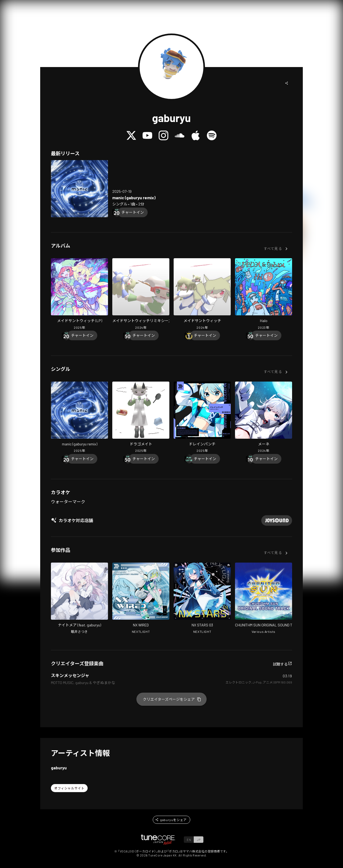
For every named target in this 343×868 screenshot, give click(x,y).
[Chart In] (133, 212)
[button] (287, 83)
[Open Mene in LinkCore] (264, 418)
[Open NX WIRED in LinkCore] (141, 599)
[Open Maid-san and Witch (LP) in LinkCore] (79, 294)
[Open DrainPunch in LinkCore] (202, 418)
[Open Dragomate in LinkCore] (141, 418)
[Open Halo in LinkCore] (264, 294)
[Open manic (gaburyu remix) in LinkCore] (79, 189)
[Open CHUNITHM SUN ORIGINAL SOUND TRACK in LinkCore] (264, 599)
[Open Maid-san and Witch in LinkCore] (202, 294)
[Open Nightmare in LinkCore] (79, 599)
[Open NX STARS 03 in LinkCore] (202, 599)
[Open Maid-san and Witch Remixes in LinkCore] (141, 294)
